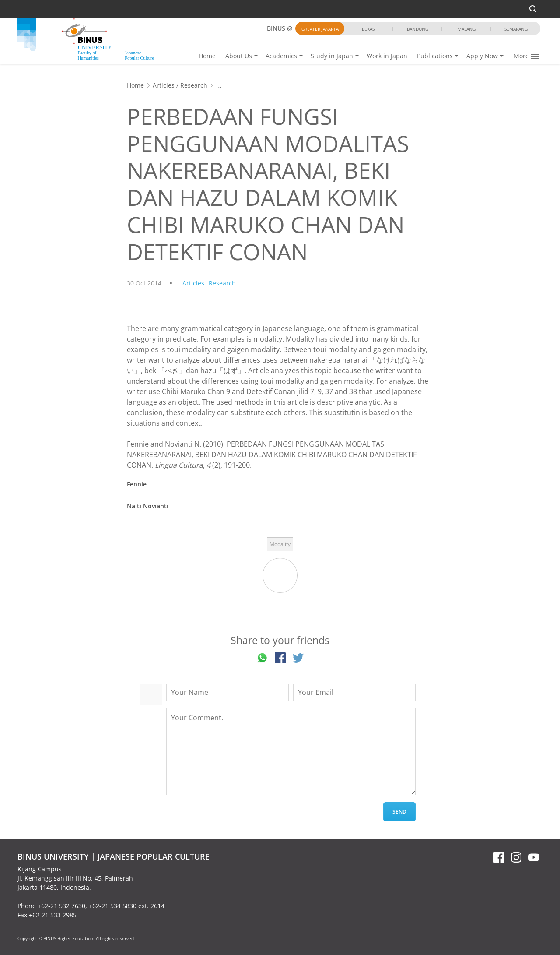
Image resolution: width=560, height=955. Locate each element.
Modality (280, 544)
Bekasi (369, 29)
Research (194, 85)
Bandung (418, 29)
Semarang (516, 29)
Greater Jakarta (320, 29)
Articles (164, 85)
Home (207, 56)
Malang (467, 29)
